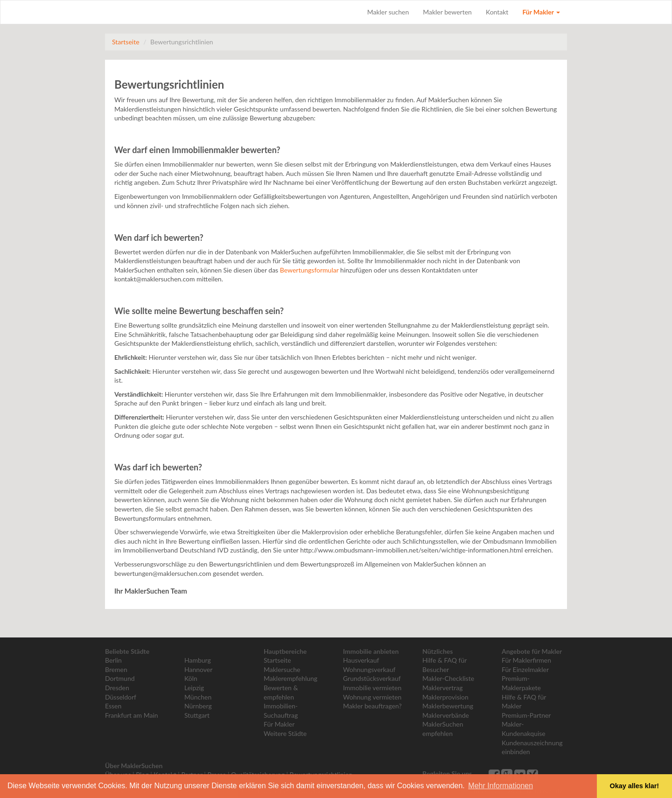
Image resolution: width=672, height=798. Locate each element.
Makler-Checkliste (448, 678)
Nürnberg (198, 706)
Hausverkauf (361, 660)
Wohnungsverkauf (369, 669)
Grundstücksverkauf (372, 678)
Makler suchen (388, 12)
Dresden (117, 688)
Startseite (126, 42)
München (198, 697)
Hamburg (198, 660)
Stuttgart (197, 715)
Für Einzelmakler (525, 669)
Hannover (198, 669)
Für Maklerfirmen (526, 660)
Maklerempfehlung (290, 678)
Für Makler (541, 12)
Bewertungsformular (309, 270)
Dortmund (120, 678)
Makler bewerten (447, 12)
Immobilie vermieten (372, 688)
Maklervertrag (442, 688)
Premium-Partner (526, 715)
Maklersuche (282, 669)
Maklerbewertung (448, 706)
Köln (191, 678)
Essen (113, 706)
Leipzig (194, 688)
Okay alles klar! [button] (634, 786)
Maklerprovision (445, 697)
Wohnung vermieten (372, 697)
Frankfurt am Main (132, 715)
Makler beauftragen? (372, 706)
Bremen (116, 669)
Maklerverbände (446, 715)
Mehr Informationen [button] (500, 786)
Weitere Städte (285, 733)
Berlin (113, 660)
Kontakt (497, 12)
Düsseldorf (121, 697)
